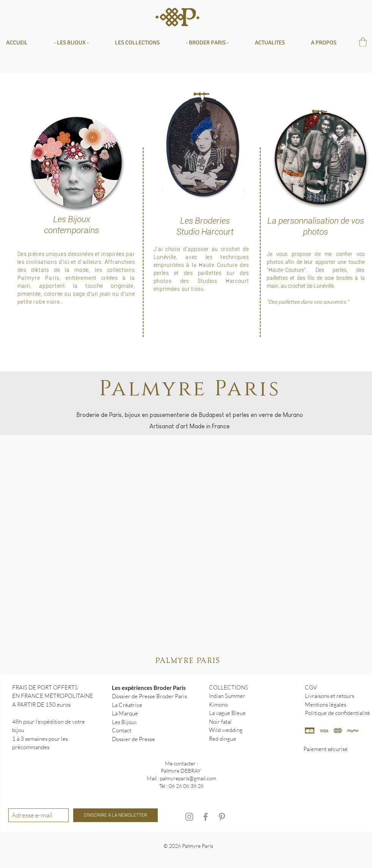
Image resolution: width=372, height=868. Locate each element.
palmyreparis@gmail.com (188, 778)
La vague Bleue (227, 713)
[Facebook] (206, 817)
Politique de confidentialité (337, 713)
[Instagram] (189, 817)
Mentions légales (326, 705)
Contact (122, 730)
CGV (311, 687)
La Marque (125, 713)
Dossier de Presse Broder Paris (149, 696)
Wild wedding (226, 730)
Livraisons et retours (330, 696)
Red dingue (223, 739)
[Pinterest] (222, 817)
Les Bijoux (124, 722)
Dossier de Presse (133, 739)
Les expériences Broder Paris (149, 688)
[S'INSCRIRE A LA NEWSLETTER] (115, 815)
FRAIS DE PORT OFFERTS (45, 687)
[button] (145, 43)
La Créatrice (127, 705)
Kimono (218, 705)
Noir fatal (220, 722)
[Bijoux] (76, 162)
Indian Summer (227, 696)
